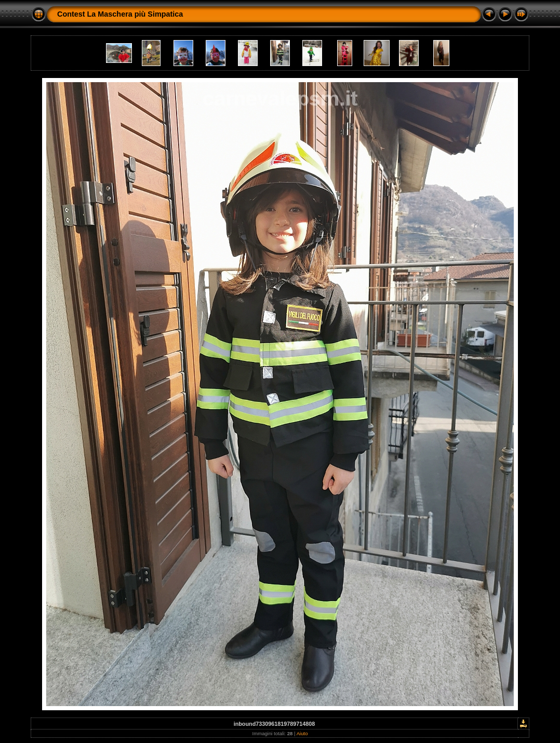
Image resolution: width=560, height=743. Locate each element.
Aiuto (302, 733)
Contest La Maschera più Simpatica (120, 14)
